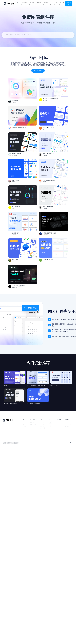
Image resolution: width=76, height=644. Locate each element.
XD (58, 428)
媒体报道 (51, 428)
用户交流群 (67, 426)
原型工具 (24, 424)
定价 (56, 4)
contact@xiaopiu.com (69, 424)
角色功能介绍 (33, 422)
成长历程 (51, 426)
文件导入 (31, 4)
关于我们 (62, 4)
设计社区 (17, 4)
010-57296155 (68, 422)
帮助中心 (38, 4)
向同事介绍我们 (33, 424)
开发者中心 (43, 428)
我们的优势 (24, 4)
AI (58, 432)
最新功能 (45, 4)
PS (58, 426)
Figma (58, 422)
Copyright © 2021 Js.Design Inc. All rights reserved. (11, 443)
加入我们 (51, 424)
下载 (51, 4)
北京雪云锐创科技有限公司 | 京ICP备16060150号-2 (11, 442)
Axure (58, 430)
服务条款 (42, 426)
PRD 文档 (24, 426)
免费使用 (69, 4)
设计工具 (24, 422)
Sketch (58, 424)
